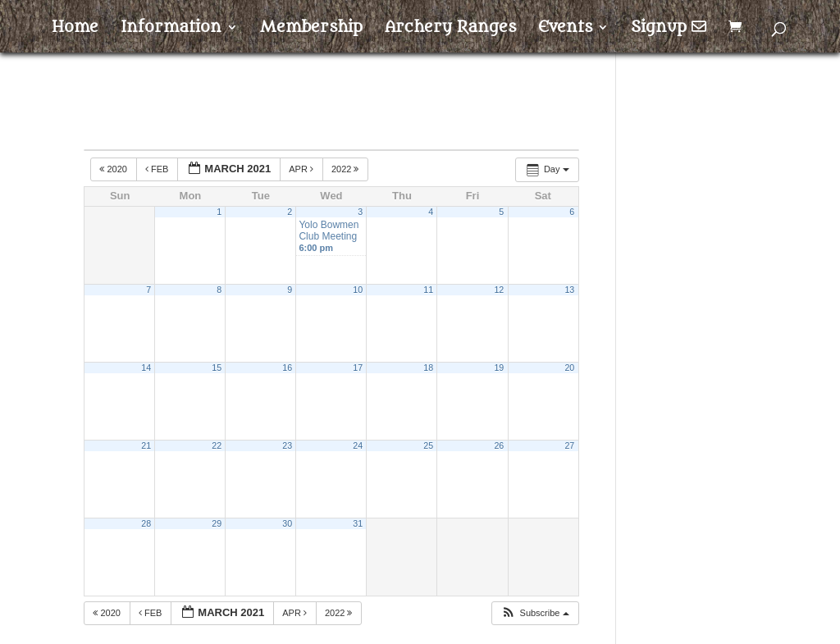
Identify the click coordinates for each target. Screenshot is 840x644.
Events (565, 29)
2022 (347, 169)
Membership (311, 29)
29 (217, 523)
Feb (158, 169)
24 (358, 445)
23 (287, 445)
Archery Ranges (450, 29)
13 (569, 290)
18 (428, 368)
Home (75, 29)
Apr (302, 169)
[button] (534, 613)
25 (428, 445)
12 (499, 290)
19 (499, 368)
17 (358, 368)
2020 (114, 169)
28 (146, 523)
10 (358, 290)
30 (287, 523)
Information (171, 29)
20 (569, 368)
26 (499, 445)
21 (146, 445)
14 (146, 368)
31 (358, 523)
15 (217, 368)
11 (428, 290)
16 (287, 368)
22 (217, 445)
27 (569, 445)
